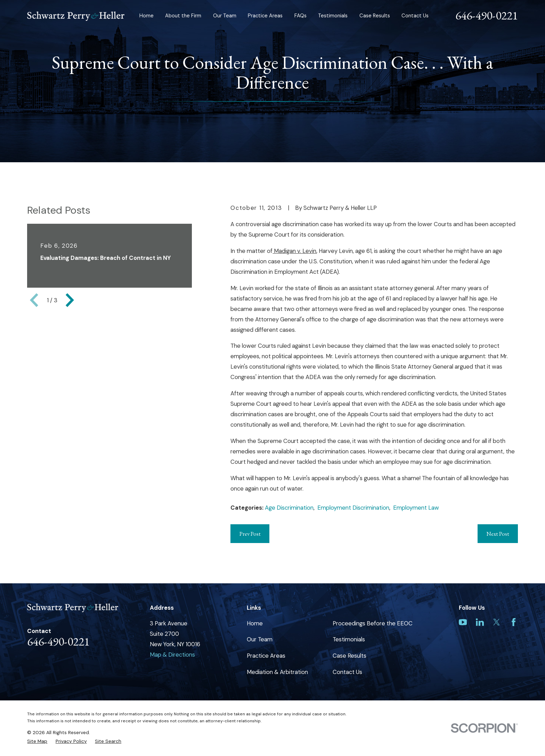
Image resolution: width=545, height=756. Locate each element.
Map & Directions (172, 655)
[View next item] (70, 300)
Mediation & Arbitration (277, 672)
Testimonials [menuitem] (333, 16)
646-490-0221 (487, 15)
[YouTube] (463, 622)
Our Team (260, 639)
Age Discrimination (289, 508)
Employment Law (416, 508)
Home (255, 623)
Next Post (498, 534)
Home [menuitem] (147, 16)
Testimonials (349, 639)
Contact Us (347, 672)
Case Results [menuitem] (375, 16)
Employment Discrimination (353, 508)
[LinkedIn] (480, 622)
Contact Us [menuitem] (415, 16)
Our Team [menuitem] (225, 16)
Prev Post (250, 534)
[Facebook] (514, 622)
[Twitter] (497, 622)
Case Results (349, 656)
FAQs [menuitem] (300, 16)
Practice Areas (266, 656)
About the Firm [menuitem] (183, 16)
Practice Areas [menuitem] (265, 16)
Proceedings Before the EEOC (373, 623)
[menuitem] (37, 741)
